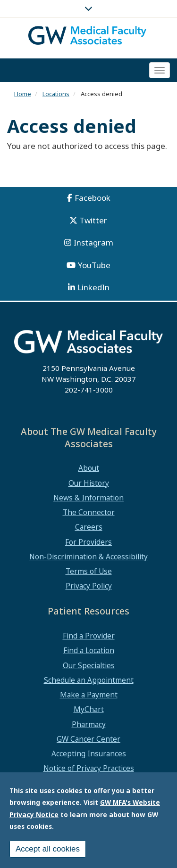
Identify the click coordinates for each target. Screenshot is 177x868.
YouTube (94, 265)
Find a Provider (89, 636)
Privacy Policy (89, 586)
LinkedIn (93, 287)
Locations (56, 94)
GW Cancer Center (88, 739)
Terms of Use (89, 571)
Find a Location (89, 650)
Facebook (93, 198)
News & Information (88, 498)
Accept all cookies (48, 851)
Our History (89, 483)
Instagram (93, 242)
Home (23, 94)
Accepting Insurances (89, 753)
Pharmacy (89, 724)
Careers (89, 527)
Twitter (93, 220)
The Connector (89, 512)
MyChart (89, 709)
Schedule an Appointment (89, 680)
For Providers (88, 542)
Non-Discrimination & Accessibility (88, 557)
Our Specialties (89, 665)
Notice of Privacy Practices (89, 768)
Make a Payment (89, 695)
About (89, 468)
